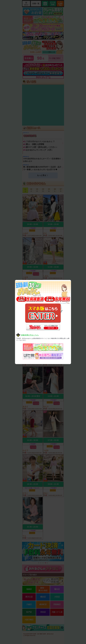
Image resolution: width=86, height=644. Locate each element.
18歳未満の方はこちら (30, 335)
